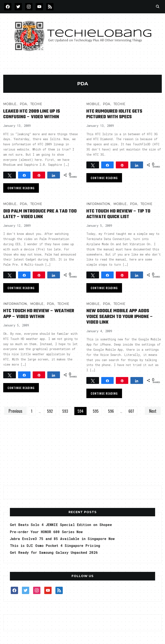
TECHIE (36, 104)
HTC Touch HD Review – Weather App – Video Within (39, 314)
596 (111, 411)
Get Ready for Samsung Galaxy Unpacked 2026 (54, 552)
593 (65, 411)
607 (131, 411)
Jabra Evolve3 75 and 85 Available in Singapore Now (62, 539)
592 (50, 411)
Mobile (10, 104)
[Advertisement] (82, 453)
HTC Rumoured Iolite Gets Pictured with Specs (114, 114)
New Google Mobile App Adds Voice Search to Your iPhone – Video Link (120, 317)
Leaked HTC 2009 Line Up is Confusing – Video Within (32, 114)
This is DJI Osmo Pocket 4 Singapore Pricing (55, 545)
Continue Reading (21, 188)
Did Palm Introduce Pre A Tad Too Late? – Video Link (40, 214)
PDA (23, 104)
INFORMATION (98, 204)
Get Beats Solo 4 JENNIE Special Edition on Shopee (61, 525)
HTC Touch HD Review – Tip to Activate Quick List (118, 214)
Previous (15, 411)
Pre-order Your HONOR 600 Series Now (46, 532)
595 (96, 411)
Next (153, 411)
